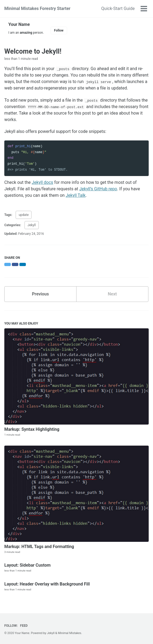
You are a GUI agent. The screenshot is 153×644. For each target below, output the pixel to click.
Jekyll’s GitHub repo (98, 189)
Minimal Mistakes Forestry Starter (37, 8)
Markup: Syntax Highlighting (32, 429)
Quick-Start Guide (118, 8)
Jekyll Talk (76, 195)
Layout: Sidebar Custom (27, 565)
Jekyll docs (43, 182)
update (24, 215)
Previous (40, 294)
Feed (24, 626)
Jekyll (32, 225)
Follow (59, 30)
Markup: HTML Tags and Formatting (39, 547)
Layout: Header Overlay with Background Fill (47, 584)
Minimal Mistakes (70, 633)
